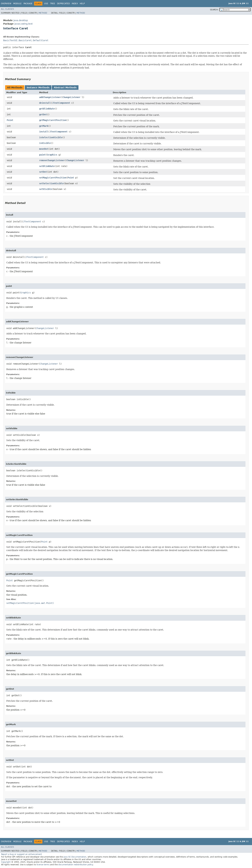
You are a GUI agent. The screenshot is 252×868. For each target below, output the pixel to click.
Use (46, 4)
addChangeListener (50, 97)
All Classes (7, 9)
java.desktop (21, 20)
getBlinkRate (47, 109)
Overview (6, 4)
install (44, 132)
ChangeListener (71, 97)
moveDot (44, 149)
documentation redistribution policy (76, 865)
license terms (43, 865)
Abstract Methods (65, 88)
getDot (43, 114)
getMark (44, 126)
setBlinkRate (47, 166)
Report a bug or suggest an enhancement (22, 854)
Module (17, 4)
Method (43, 13)
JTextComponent (61, 103)
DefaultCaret (41, 40)
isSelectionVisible (51, 137)
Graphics (52, 155)
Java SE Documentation (75, 857)
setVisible (46, 189)
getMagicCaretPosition (53, 120)
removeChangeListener (52, 160)
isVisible (45, 143)
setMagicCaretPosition (53, 178)
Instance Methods (38, 88)
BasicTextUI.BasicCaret (17, 40)
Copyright (6, 862)
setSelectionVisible (51, 183)
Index (75, 4)
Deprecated (63, 4)
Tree (53, 4)
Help (82, 4)
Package (28, 4)
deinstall (45, 103)
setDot (43, 172)
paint (42, 155)
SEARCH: (214, 10)
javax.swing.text (23, 24)
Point (10, 120)
